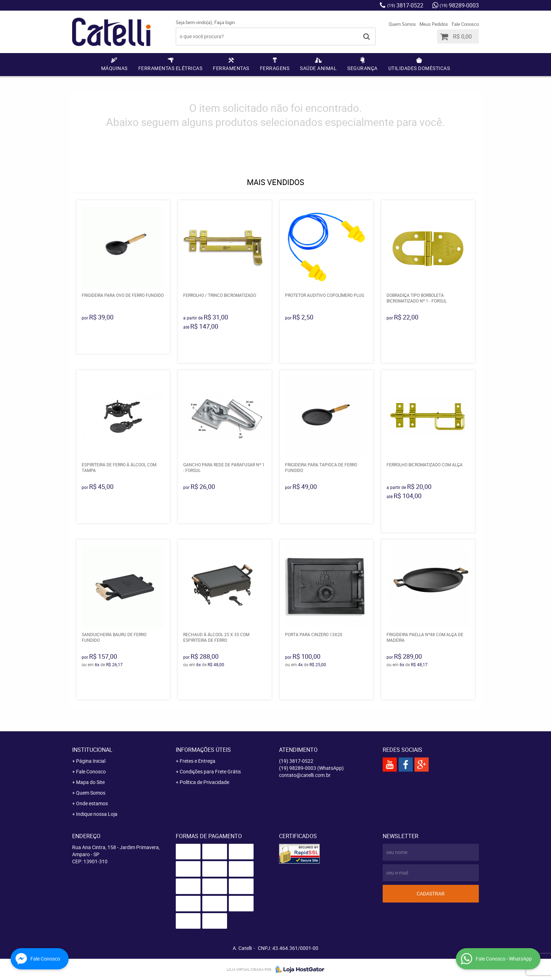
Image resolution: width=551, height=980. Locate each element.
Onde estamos (92, 803)
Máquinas (114, 68)
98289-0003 (459, 5)
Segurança (362, 68)
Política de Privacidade (204, 782)
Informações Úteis (203, 750)
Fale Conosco (465, 24)
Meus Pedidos (434, 24)
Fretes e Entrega (198, 761)
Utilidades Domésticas (419, 68)
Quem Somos (402, 24)
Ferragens (275, 68)
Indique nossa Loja (97, 814)
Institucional (92, 750)
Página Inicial (91, 761)
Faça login (225, 22)
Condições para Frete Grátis (210, 771)
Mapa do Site (90, 782)
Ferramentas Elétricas (170, 68)
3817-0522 (405, 5)
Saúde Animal (318, 68)
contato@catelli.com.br (305, 775)
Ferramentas (231, 68)
